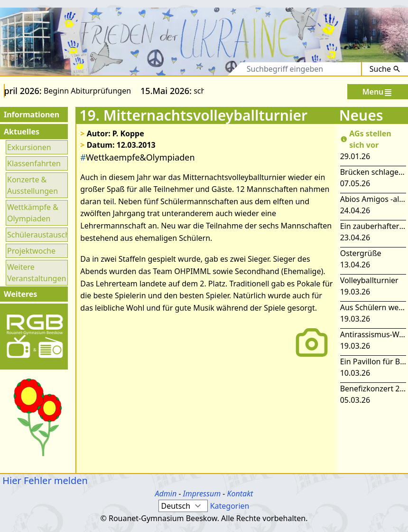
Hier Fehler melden (44, 480)
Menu (378, 92)
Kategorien (230, 506)
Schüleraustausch (37, 235)
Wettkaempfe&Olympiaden (137, 157)
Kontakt (240, 494)
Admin (166, 494)
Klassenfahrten (34, 163)
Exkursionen (29, 147)
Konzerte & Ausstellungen (32, 185)
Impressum (202, 494)
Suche (385, 69)
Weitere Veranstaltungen (37, 273)
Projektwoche (31, 251)
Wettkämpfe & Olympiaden (33, 213)
